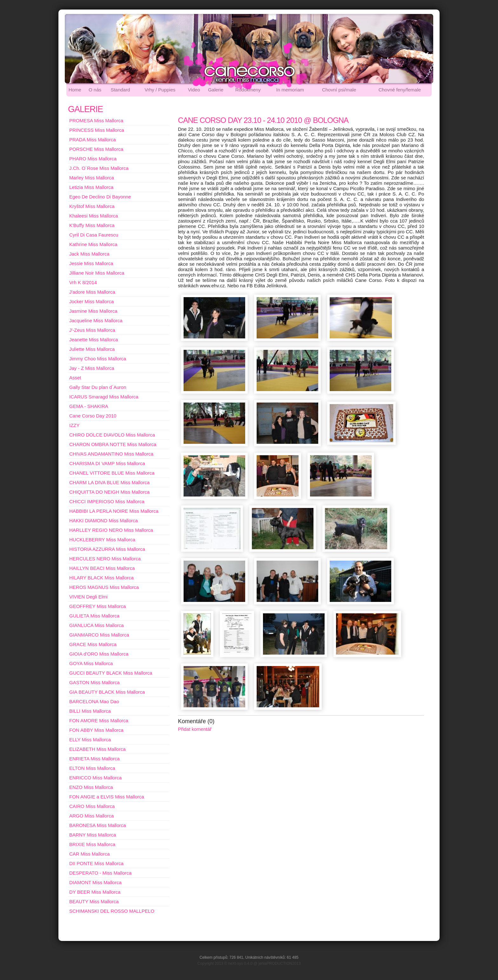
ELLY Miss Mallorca (90, 740)
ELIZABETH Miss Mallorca (98, 749)
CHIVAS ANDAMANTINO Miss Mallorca (111, 454)
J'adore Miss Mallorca (92, 292)
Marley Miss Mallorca (92, 178)
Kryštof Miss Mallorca (92, 206)
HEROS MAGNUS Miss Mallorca (104, 587)
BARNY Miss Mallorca (93, 835)
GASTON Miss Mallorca (94, 682)
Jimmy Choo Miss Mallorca (98, 359)
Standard (120, 90)
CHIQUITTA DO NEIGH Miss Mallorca (109, 492)
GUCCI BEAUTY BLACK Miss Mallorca (111, 673)
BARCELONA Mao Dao (94, 701)
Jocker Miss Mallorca (91, 301)
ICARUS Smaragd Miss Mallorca (104, 397)
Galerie (216, 90)
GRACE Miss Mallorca (93, 644)
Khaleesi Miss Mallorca (94, 216)
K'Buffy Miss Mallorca (92, 225)
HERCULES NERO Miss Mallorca (105, 559)
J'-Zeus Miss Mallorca (92, 330)
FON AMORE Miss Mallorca (99, 720)
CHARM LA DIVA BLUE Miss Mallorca (109, 482)
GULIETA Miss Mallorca (94, 616)
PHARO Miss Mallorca (93, 159)
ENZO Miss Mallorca (91, 787)
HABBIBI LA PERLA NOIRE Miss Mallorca (114, 511)
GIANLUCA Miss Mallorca (97, 625)
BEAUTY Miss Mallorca (94, 901)
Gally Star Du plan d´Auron (98, 387)
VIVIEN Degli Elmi (88, 597)
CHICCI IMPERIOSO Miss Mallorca (107, 501)
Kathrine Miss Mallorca (93, 244)
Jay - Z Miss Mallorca (92, 368)
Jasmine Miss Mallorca (93, 311)
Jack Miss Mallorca (89, 254)
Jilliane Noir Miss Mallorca (97, 273)
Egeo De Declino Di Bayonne (100, 197)
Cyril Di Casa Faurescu (94, 235)
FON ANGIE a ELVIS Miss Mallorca (107, 797)
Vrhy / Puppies (160, 90)
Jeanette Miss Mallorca (94, 340)
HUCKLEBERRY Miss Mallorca (102, 540)
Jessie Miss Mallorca (91, 263)
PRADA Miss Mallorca (93, 140)
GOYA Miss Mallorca (91, 663)
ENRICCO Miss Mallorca (95, 778)
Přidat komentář (195, 729)
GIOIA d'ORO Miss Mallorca (99, 654)
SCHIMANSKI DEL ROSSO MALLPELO (112, 911)
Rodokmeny (248, 90)
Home (75, 90)
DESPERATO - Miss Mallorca (100, 873)
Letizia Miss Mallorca (91, 187)
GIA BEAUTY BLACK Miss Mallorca (107, 692)
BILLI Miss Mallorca (90, 711)
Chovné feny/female (400, 90)
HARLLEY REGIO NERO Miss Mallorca (111, 530)
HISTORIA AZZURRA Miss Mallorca (107, 549)
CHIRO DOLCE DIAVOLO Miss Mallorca (112, 435)
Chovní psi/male (339, 90)
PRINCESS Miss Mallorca (97, 130)
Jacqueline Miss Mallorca (96, 320)
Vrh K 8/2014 (83, 282)
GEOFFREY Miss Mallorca (98, 606)
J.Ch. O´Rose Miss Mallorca (99, 168)
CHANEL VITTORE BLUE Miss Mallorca (112, 473)
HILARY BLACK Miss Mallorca (101, 578)
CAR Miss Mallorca (90, 854)
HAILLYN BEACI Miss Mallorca (102, 568)
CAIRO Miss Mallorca (92, 806)
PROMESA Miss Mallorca (96, 120)
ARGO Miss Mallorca (91, 816)
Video (194, 90)
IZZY (74, 425)
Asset (75, 378)
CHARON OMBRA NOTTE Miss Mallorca (113, 444)
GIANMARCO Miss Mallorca (99, 635)
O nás (95, 90)
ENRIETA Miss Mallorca (94, 759)
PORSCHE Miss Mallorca (96, 149)
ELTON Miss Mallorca (92, 768)
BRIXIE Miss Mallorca (92, 844)
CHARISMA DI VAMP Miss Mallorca (107, 463)
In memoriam (290, 90)
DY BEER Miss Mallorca (95, 892)
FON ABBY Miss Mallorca (96, 730)
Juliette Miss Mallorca (92, 349)
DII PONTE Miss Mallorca (96, 863)
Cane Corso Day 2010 (93, 416)
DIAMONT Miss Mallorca (95, 882)
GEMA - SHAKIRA (89, 406)
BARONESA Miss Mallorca (98, 825)
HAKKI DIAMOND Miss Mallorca (104, 520)
